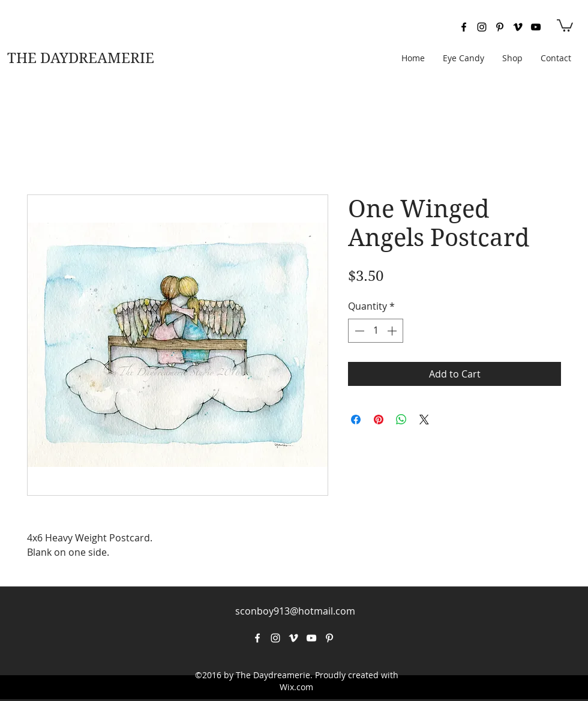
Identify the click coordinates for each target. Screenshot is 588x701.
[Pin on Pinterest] (379, 420)
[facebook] (464, 27)
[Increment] (393, 331)
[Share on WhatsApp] (401, 420)
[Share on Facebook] (356, 420)
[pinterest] (500, 27)
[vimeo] (518, 27)
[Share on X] (424, 420)
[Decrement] (358, 331)
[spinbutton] (376, 331)
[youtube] (536, 27)
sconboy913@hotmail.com (295, 611)
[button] (565, 25)
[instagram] (482, 27)
